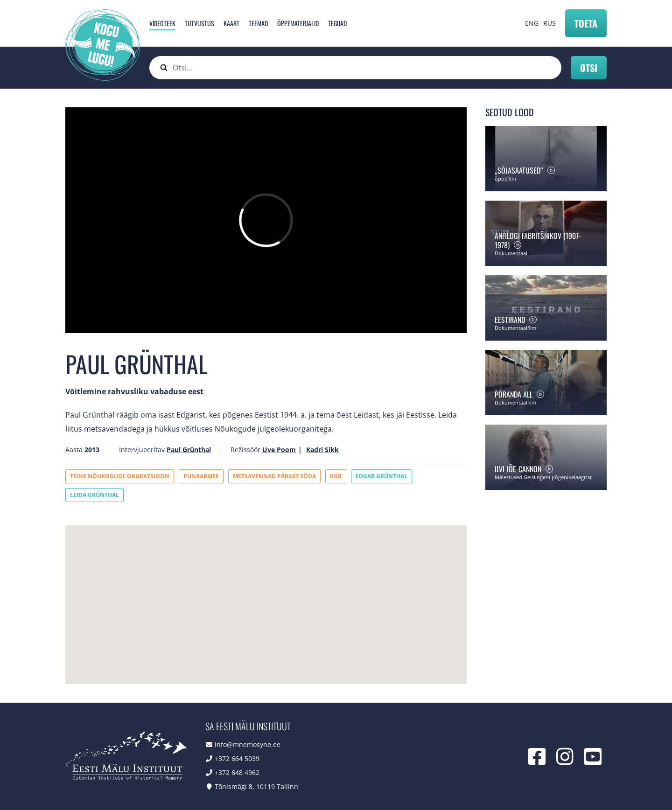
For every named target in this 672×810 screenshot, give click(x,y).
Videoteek (162, 23)
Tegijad (337, 23)
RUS (549, 23)
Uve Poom (279, 450)
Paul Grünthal (189, 450)
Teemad (258, 23)
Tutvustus (199, 23)
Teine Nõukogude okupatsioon (120, 476)
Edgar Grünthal (381, 476)
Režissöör (245, 450)
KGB (336, 476)
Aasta (74, 450)
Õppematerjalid (298, 23)
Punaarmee (201, 476)
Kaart (231, 23)
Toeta (586, 23)
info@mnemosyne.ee (248, 744)
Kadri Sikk (322, 450)
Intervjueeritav (142, 450)
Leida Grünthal (94, 495)
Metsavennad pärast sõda (274, 476)
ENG (532, 23)
